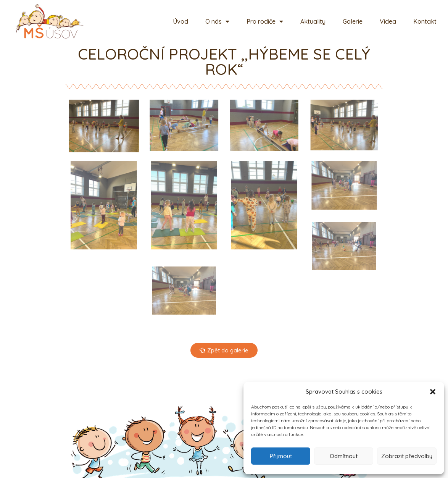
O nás (217, 21)
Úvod (180, 21)
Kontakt (425, 21)
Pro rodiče (265, 21)
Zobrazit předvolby (407, 456)
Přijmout (281, 456)
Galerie (353, 21)
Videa (388, 21)
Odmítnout (344, 456)
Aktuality (313, 21)
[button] (433, 392)
